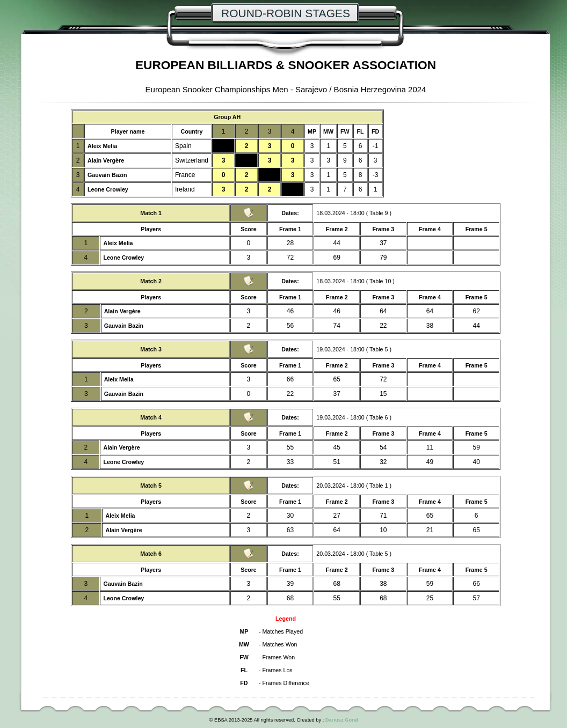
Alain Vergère (106, 160)
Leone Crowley (108, 189)
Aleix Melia (102, 146)
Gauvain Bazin (107, 175)
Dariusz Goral (342, 720)
